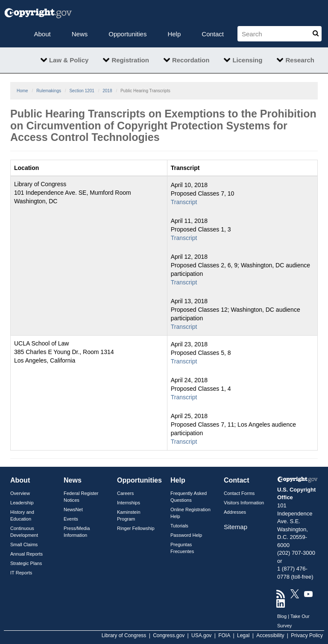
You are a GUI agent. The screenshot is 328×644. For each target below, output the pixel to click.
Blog (282, 616)
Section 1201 (82, 91)
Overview (20, 493)
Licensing (247, 60)
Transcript (184, 202)
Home (22, 91)
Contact (213, 34)
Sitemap (236, 527)
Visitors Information (244, 503)
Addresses (235, 512)
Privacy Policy (307, 635)
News (80, 34)
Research (300, 60)
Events (71, 519)
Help (174, 34)
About (42, 34)
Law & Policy (69, 60)
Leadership (22, 503)
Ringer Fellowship (136, 528)
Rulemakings (49, 91)
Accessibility (270, 635)
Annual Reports (26, 554)
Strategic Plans (26, 563)
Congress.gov (169, 635)
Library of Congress (124, 635)
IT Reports (21, 573)
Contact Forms (239, 493)
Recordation (191, 60)
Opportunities (127, 34)
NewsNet (73, 509)
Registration (130, 60)
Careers (125, 493)
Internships (129, 503)
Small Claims (24, 544)
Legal (243, 635)
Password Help (186, 535)
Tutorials (179, 526)
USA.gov (201, 635)
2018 (107, 91)
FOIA (224, 635)
